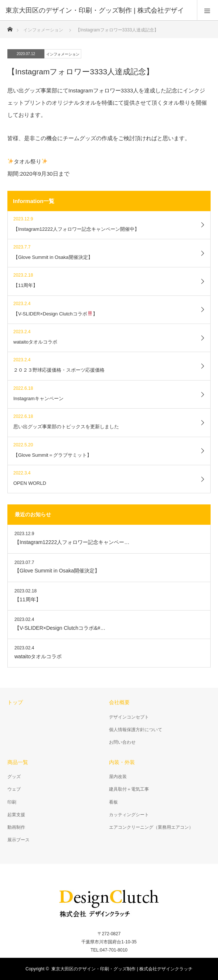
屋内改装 (118, 777)
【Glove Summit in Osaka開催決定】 (57, 571)
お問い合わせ (122, 742)
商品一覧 (18, 762)
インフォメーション (63, 54)
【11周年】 (28, 599)
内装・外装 (122, 762)
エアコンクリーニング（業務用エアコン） (151, 827)
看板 (113, 802)
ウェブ (14, 789)
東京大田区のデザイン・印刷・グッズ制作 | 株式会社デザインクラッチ (122, 969)
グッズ (14, 777)
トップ (15, 702)
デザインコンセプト (129, 717)
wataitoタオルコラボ (38, 656)
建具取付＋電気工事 (129, 789)
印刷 (12, 802)
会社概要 (119, 702)
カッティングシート (129, 815)
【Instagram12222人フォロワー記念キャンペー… (72, 542)
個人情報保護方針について (136, 730)
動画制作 (16, 827)
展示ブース (18, 840)
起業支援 (16, 815)
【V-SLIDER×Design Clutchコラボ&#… (60, 628)
